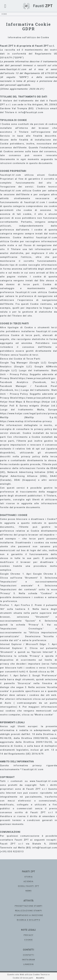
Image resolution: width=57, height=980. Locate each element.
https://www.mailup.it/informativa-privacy (26, 421)
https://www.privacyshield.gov (37, 378)
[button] (5, 6)
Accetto (40, 978)
